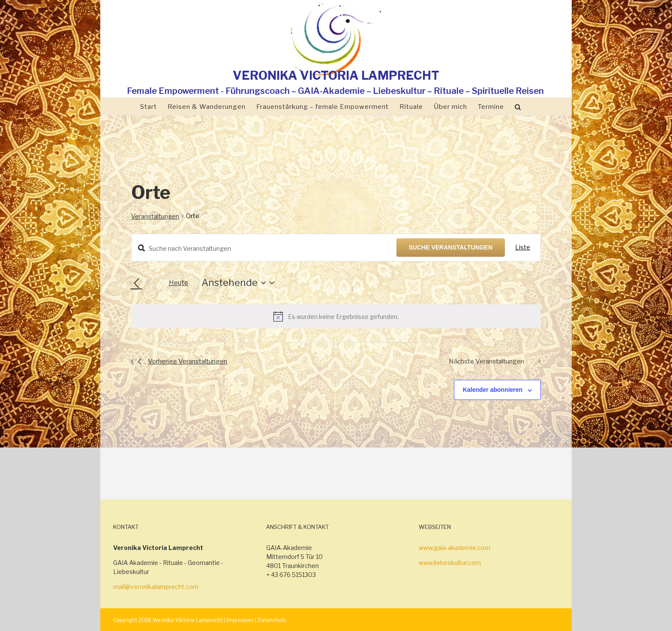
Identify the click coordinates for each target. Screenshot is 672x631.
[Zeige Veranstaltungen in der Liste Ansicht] (523, 248)
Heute (178, 283)
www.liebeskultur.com (450, 563)
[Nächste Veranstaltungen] (150, 283)
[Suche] (518, 106)
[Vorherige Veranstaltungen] (136, 283)
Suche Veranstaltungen (451, 247)
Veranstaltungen (155, 216)
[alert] (336, 316)
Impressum (240, 620)
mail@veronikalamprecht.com (156, 587)
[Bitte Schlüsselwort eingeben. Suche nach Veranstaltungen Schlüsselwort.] (264, 248)
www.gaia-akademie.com (454, 548)
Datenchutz (272, 620)
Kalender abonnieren (493, 390)
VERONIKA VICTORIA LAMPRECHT (336, 75)
